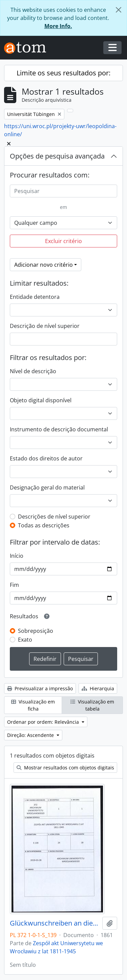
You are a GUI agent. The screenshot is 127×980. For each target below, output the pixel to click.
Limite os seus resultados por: (63, 73)
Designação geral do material (47, 487)
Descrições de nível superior (54, 517)
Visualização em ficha (33, 705)
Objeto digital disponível (41, 400)
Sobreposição (36, 631)
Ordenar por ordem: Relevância (44, 722)
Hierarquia (98, 688)
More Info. (58, 26)
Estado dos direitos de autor (46, 458)
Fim (14, 585)
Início (17, 556)
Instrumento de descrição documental (59, 429)
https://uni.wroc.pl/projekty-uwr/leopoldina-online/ (60, 130)
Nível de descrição (33, 371)
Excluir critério (63, 241)
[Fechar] (119, 10)
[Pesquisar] (63, 191)
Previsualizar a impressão (40, 688)
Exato (25, 640)
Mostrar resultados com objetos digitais (65, 768)
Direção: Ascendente (31, 735)
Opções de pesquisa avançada (57, 156)
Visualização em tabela (92, 705)
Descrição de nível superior (45, 326)
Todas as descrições (44, 525)
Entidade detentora (35, 297)
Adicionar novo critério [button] (44, 265)
